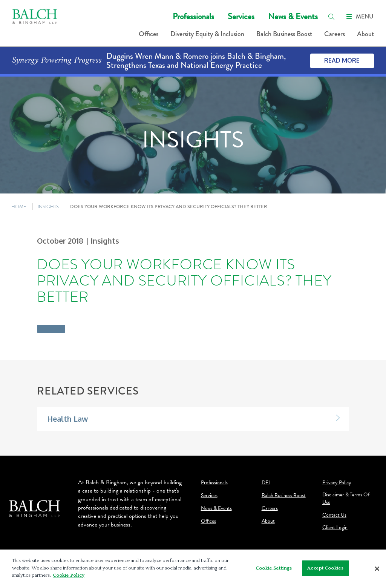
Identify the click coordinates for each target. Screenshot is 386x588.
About (365, 34)
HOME (19, 206)
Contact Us (334, 515)
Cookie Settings (274, 568)
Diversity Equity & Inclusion (207, 34)
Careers (335, 34)
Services (241, 16)
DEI (266, 483)
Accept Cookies (325, 568)
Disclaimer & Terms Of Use (346, 499)
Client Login (335, 528)
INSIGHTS (48, 206)
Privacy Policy (337, 483)
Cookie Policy (69, 575)
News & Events (293, 16)
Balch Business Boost (284, 34)
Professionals (193, 16)
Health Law (67, 419)
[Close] (377, 569)
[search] (331, 17)
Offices (149, 34)
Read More (342, 60)
